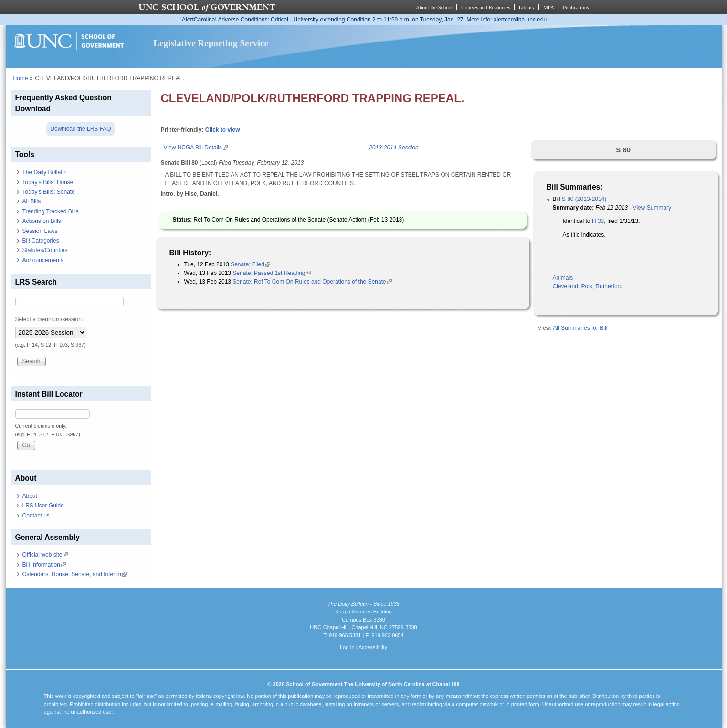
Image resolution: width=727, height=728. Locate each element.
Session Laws (40, 231)
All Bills (32, 201)
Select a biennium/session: (49, 319)
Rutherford (609, 286)
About (30, 496)
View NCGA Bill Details (196, 148)
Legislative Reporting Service (211, 43)
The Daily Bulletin (45, 172)
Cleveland (565, 286)
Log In (347, 647)
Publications (576, 7)
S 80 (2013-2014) (584, 199)
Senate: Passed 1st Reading (272, 273)
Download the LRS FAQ (80, 129)
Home (21, 78)
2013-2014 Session (394, 148)
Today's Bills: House (48, 182)
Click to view (223, 130)
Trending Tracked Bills (51, 211)
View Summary (652, 208)
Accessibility (373, 647)
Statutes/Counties (45, 250)
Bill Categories (41, 241)
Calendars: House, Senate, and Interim (75, 574)
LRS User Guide (43, 506)
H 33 (598, 221)
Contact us (36, 516)
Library (527, 7)
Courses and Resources (485, 7)
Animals (563, 278)
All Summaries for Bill (580, 328)
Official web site (45, 555)
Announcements (43, 260)
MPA (549, 7)
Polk (587, 286)
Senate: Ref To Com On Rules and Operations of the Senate (312, 282)
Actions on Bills (42, 221)
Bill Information (44, 565)
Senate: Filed (250, 264)
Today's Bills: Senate (49, 192)
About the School (434, 7)
